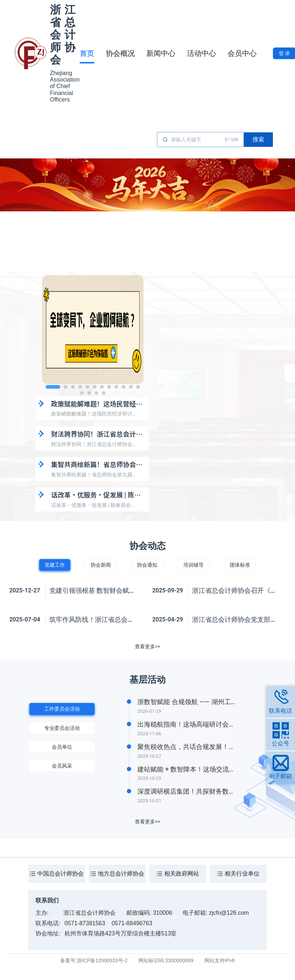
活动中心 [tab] (201, 53)
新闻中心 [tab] (161, 53)
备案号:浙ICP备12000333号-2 (94, 960)
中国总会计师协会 (61, 874)
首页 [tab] (87, 53)
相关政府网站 (182, 874)
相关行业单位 (242, 874)
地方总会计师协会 (121, 874)
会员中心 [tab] (242, 53)
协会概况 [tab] (120, 53)
